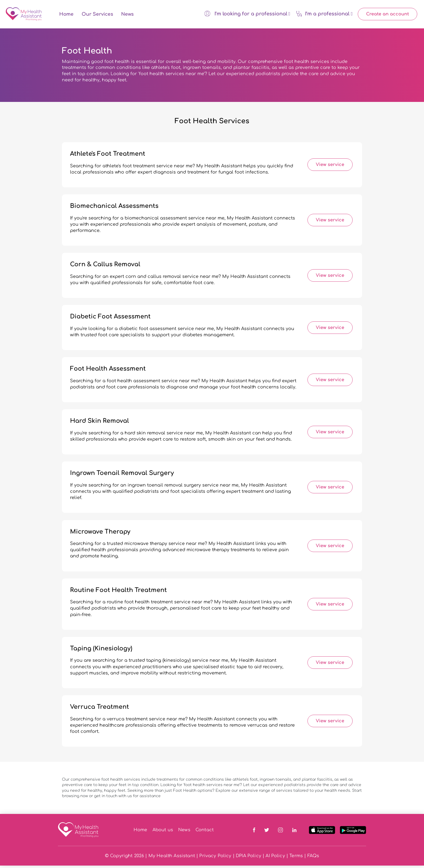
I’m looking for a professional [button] (247, 15)
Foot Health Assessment (108, 371)
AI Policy (275, 858)
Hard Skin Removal (100, 424)
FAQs (313, 858)
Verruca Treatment (100, 710)
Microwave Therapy (100, 534)
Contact (205, 833)
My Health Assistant (172, 858)
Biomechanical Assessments (114, 209)
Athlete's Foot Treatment (108, 156)
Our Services (97, 16)
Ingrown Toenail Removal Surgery (122, 476)
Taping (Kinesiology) (101, 651)
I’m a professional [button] (324, 15)
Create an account (387, 15)
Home (66, 16)
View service (330, 167)
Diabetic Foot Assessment (110, 319)
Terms (296, 858)
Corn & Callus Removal (105, 267)
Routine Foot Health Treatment (118, 593)
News (127, 16)
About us (163, 833)
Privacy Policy (215, 858)
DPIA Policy (249, 858)
